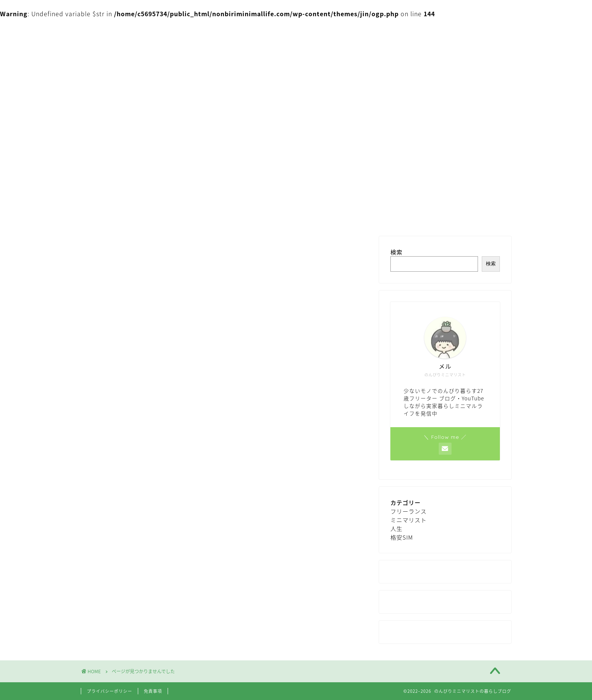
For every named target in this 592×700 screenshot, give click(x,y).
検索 (396, 252)
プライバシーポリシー (109, 691)
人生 (117, 593)
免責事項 (153, 691)
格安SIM (123, 605)
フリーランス (130, 571)
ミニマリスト (130, 582)
